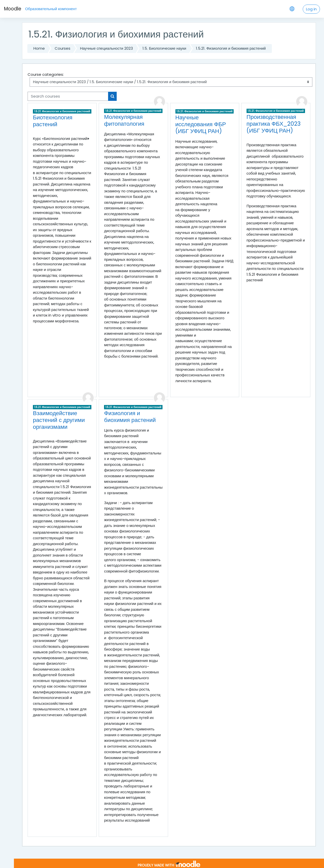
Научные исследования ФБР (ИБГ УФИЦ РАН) (201, 124)
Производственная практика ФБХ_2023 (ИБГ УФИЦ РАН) (274, 124)
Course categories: (46, 74)
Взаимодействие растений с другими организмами (59, 420)
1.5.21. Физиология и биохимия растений (231, 48)
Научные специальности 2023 (106, 48)
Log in (311, 9)
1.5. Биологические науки (164, 48)
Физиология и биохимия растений (130, 417)
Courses (63, 48)
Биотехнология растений (53, 121)
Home (39, 48)
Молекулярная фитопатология (124, 120)
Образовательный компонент (51, 9)
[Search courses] (68, 96)
